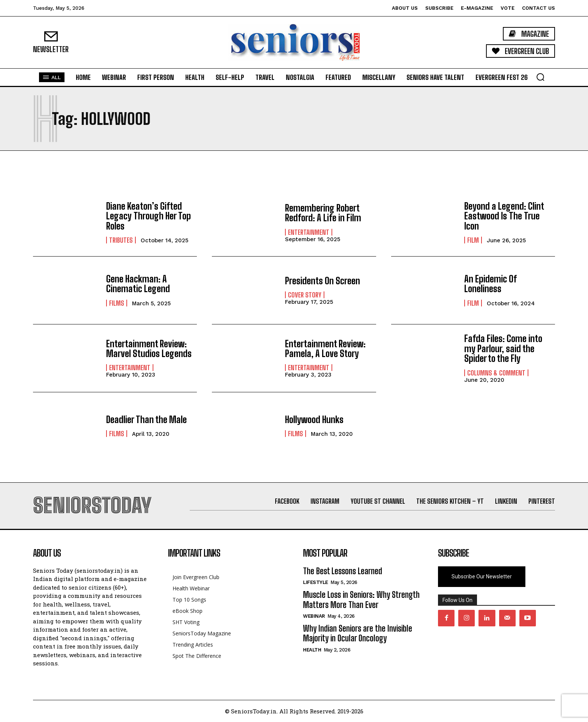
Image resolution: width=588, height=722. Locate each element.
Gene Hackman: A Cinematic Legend (138, 284)
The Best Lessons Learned (343, 571)
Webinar (314, 616)
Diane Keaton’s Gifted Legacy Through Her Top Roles (148, 216)
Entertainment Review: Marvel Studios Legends (149, 349)
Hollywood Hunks (314, 420)
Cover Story (305, 295)
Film (473, 240)
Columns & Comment (496, 373)
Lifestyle (316, 582)
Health (312, 650)
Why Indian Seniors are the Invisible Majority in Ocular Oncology (358, 633)
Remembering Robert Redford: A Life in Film (323, 213)
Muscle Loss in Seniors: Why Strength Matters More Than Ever (361, 600)
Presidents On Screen (322, 281)
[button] (540, 77)
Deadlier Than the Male (146, 420)
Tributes (121, 240)
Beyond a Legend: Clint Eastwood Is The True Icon (504, 216)
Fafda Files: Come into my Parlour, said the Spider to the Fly (503, 348)
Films (117, 303)
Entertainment (309, 232)
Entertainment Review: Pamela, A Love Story (325, 349)
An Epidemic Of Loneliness (490, 284)
